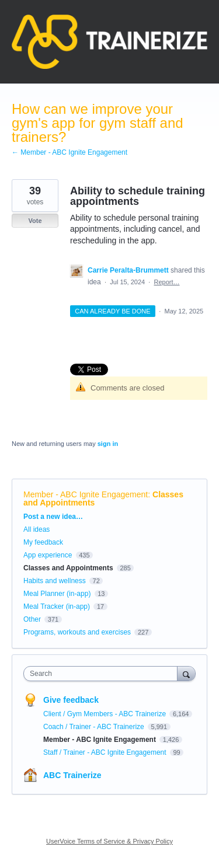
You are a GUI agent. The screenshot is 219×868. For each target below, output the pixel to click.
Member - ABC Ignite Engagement (86, 494)
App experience (48, 555)
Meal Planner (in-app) (57, 594)
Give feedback (71, 700)
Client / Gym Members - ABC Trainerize (105, 714)
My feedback (43, 542)
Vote (35, 221)
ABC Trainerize (72, 775)
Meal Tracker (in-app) (57, 606)
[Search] (186, 673)
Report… (167, 282)
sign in (108, 444)
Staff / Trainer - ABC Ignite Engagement (106, 752)
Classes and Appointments (68, 568)
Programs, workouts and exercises (77, 632)
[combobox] (103, 674)
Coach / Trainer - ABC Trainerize (95, 727)
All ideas (36, 529)
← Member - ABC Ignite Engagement (69, 152)
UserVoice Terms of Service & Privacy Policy (109, 841)
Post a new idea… (53, 517)
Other (32, 619)
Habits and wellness (55, 581)
